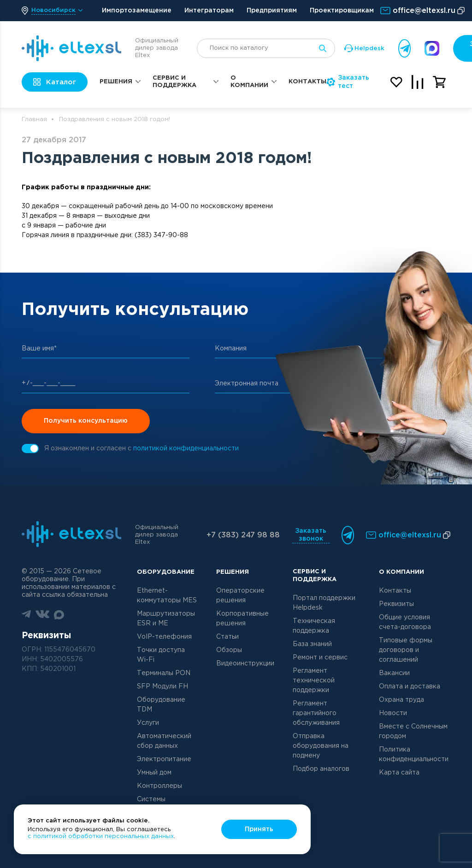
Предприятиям (272, 11)
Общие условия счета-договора (405, 622)
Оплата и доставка (410, 687)
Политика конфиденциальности (414, 754)
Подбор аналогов (321, 769)
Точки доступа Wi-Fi (161, 655)
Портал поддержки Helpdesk (324, 603)
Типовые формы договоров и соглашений (406, 650)
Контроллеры (159, 786)
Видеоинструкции (245, 664)
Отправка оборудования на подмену (321, 746)
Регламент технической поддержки (314, 681)
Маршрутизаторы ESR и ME (166, 619)
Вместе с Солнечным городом (413, 731)
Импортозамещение (137, 11)
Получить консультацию (86, 421)
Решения (116, 82)
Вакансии (394, 673)
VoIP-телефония (164, 637)
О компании (249, 82)
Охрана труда (401, 700)
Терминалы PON (164, 673)
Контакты (307, 82)
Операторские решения (240, 596)
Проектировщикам (342, 11)
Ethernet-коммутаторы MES (167, 596)
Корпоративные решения (242, 619)
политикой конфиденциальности (186, 449)
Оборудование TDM (161, 705)
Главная (34, 119)
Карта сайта (399, 773)
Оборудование (166, 572)
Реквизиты (396, 604)
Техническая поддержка (314, 626)
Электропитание (164, 759)
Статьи (227, 637)
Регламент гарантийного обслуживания (316, 713)
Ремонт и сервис (320, 658)
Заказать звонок (311, 535)
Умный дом (154, 773)
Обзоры (229, 650)
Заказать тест (348, 82)
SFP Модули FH (162, 687)
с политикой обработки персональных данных (101, 836)
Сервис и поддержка (174, 82)
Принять (259, 829)
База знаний (312, 644)
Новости (393, 713)
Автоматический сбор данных (164, 741)
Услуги (148, 723)
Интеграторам (209, 11)
